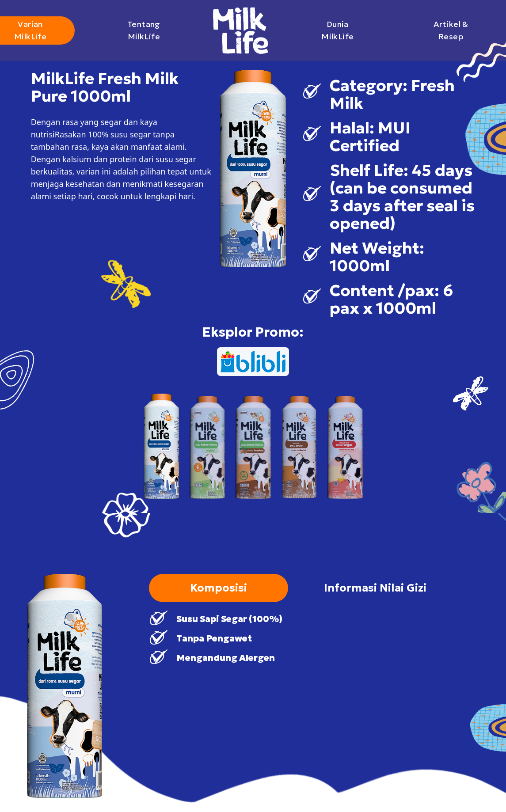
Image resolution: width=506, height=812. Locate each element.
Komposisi (219, 588)
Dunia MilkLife (349, 30)
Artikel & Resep (462, 30)
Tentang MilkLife (157, 30)
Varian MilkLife (44, 30)
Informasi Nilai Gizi (375, 588)
